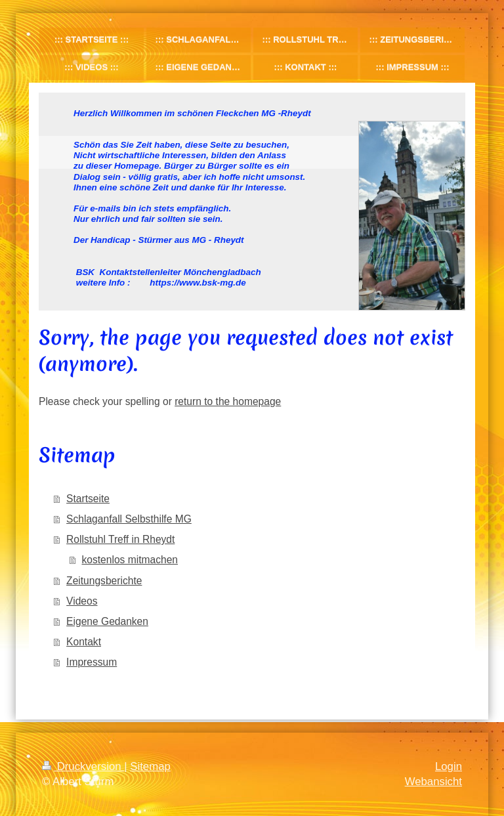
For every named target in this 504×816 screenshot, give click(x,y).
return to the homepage (228, 401)
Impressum (92, 662)
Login (449, 766)
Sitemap (150, 766)
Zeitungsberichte (104, 581)
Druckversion (83, 766)
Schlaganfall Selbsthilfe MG (129, 519)
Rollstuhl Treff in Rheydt (120, 539)
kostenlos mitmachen (130, 560)
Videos (82, 601)
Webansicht (433, 782)
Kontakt (84, 642)
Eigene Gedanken (107, 621)
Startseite (88, 499)
